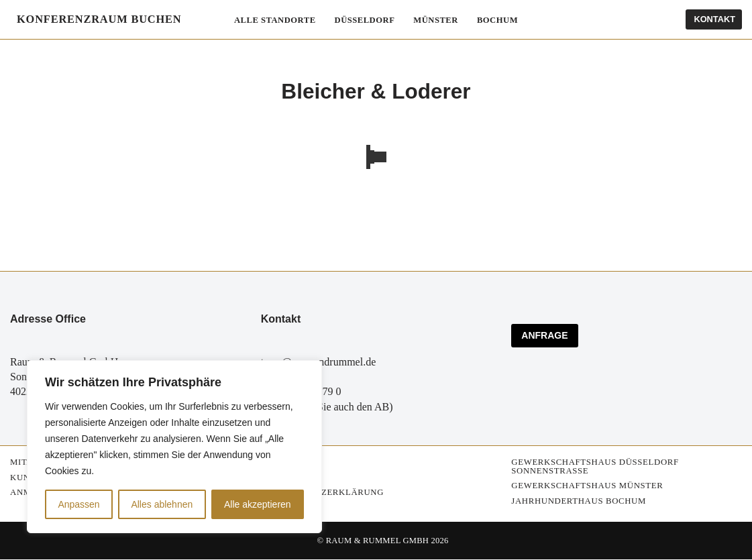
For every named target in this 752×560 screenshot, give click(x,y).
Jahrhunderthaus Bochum (579, 502)
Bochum (498, 19)
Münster (437, 19)
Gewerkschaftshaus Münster (587, 486)
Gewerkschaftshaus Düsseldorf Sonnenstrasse (595, 466)
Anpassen (78, 504)
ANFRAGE (544, 336)
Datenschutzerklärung (322, 493)
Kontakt (714, 19)
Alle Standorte (274, 19)
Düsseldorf (365, 19)
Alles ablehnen (162, 504)
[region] (174, 447)
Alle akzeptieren (258, 504)
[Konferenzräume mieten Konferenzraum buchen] (96, 19)
